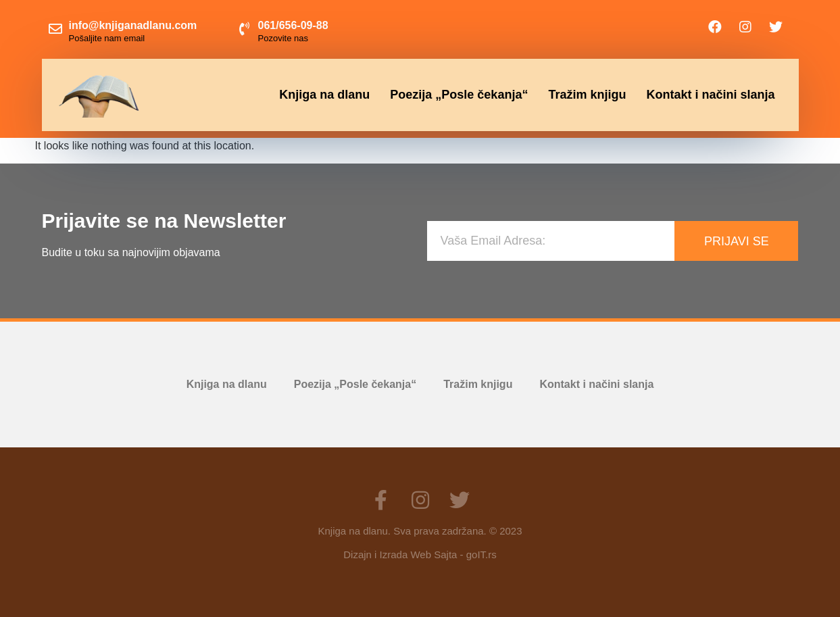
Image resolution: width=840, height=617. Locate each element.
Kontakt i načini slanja (710, 95)
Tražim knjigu (587, 95)
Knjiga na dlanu (324, 95)
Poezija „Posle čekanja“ (459, 95)
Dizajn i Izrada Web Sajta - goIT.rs (420, 554)
